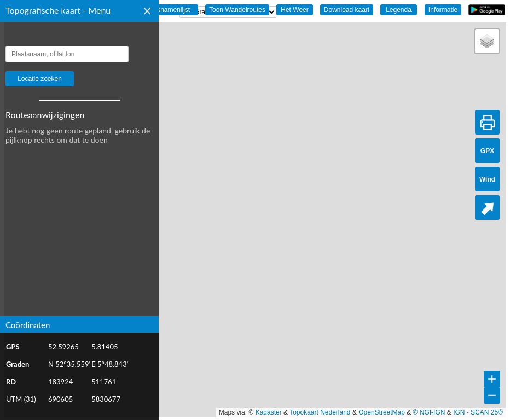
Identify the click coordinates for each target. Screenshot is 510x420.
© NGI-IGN (429, 412)
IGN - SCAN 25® (478, 412)
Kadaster (269, 412)
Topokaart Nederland (320, 412)
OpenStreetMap (382, 412)
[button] (487, 41)
